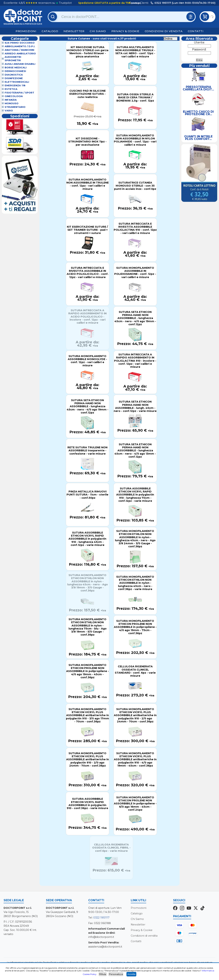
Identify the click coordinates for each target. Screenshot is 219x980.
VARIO (9, 111)
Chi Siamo (98, 31)
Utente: (199, 42)
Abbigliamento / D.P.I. (20, 46)
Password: (199, 49)
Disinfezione (14, 78)
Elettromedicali (17, 82)
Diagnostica (14, 75)
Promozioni (26, 31)
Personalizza (116, 974)
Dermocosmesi (15, 71)
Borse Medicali (16, 68)
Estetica (11, 89)
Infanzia (11, 100)
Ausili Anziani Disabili (20, 64)
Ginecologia (14, 96)
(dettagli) (136, 3)
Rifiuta (103, 974)
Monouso (12, 103)
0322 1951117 (101, 918)
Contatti (196, 31)
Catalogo (50, 31)
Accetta (131, 974)
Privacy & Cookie (125, 31)
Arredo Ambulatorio (20, 54)
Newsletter (74, 31)
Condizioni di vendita (164, 31)
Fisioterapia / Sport (19, 93)
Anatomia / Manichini (19, 50)
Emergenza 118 (15, 85)
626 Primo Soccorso (20, 43)
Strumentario (15, 107)
